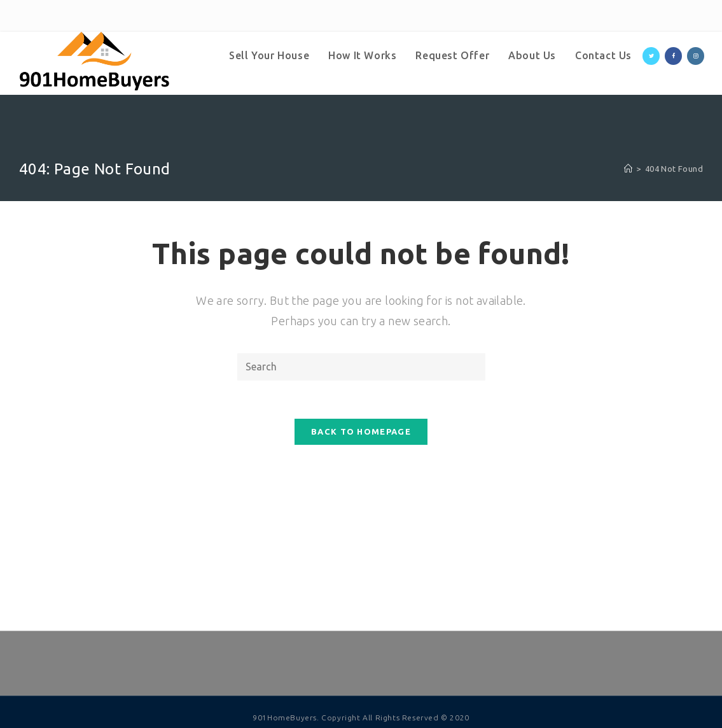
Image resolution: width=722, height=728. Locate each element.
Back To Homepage (361, 431)
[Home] (628, 169)
